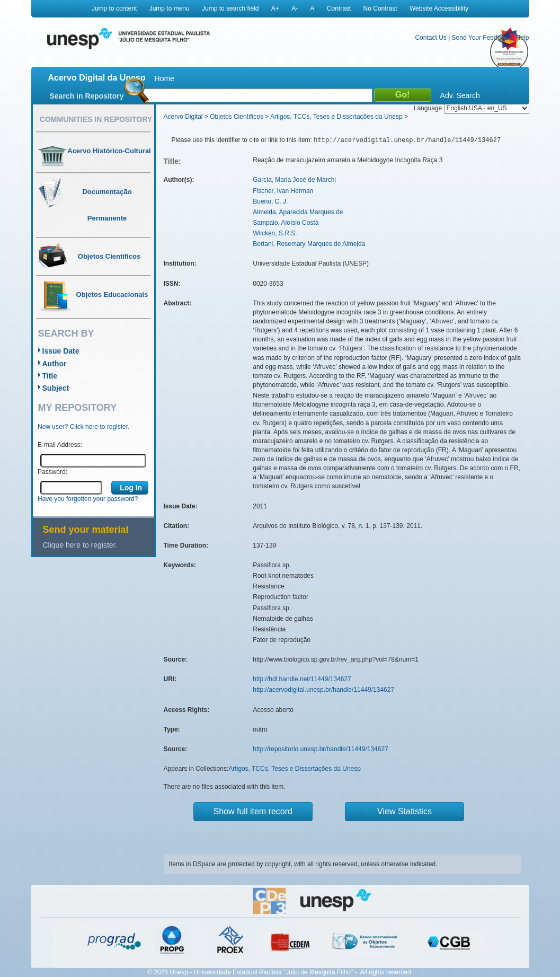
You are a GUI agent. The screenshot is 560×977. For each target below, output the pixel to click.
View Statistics (405, 811)
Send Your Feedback (481, 38)
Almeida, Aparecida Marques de (298, 212)
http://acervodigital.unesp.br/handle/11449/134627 (323, 690)
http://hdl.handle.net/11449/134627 (302, 679)
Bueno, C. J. (270, 201)
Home (165, 78)
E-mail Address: (60, 445)
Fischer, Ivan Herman (283, 191)
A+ (275, 8)
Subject (56, 388)
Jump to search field (230, 8)
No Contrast (380, 8)
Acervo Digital (183, 117)
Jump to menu (170, 8)
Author (55, 364)
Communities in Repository (96, 119)
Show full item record (253, 811)
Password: (52, 472)
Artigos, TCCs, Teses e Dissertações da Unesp (336, 117)
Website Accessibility (439, 8)
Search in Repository (87, 96)
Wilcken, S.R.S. (275, 233)
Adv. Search (460, 95)
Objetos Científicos (237, 117)
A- (295, 8)
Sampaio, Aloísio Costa (286, 223)
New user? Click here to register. (83, 427)
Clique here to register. (80, 545)
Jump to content (114, 8)
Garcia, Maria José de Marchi (294, 180)
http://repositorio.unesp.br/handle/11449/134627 (321, 749)
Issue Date (61, 351)
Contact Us (430, 38)
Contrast (339, 8)
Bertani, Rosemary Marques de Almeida (309, 244)
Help (523, 38)
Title (50, 376)
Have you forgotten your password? (88, 499)
